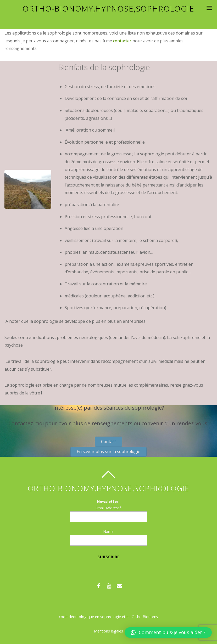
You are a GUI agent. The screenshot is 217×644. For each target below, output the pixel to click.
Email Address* (108, 509)
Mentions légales (108, 632)
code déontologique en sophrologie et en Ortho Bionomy (108, 618)
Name (108, 532)
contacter (122, 41)
